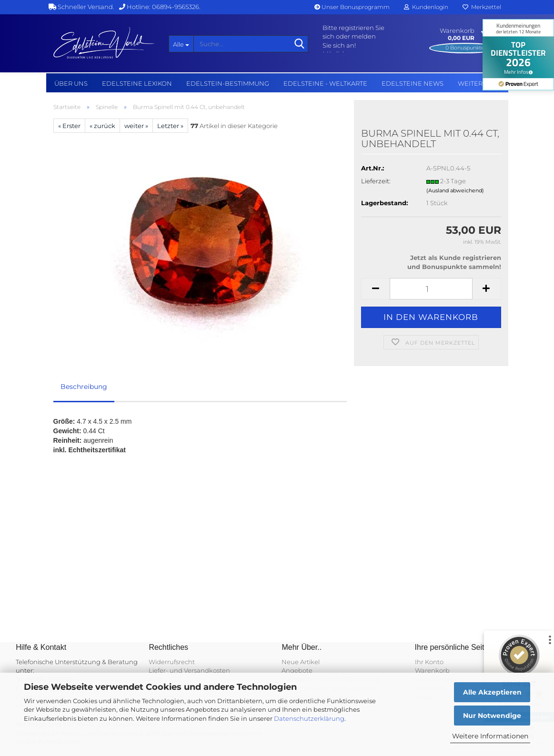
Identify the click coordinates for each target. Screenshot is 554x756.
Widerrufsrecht (172, 662)
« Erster (69, 126)
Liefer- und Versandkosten (189, 670)
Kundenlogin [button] (426, 7)
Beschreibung (84, 387)
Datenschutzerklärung (309, 718)
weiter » (136, 126)
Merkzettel (482, 7)
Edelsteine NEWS (413, 83)
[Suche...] (181, 44)
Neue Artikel (301, 662)
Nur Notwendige (492, 716)
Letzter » (170, 126)
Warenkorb (432, 670)
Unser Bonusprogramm (352, 7)
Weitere (472, 83)
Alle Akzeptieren (492, 692)
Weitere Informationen (490, 736)
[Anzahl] (431, 289)
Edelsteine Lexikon (137, 83)
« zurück (102, 126)
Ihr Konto (429, 662)
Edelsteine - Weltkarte (325, 83)
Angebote (297, 670)
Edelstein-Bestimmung (228, 83)
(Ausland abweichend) (455, 190)
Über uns (71, 83)
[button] (375, 289)
